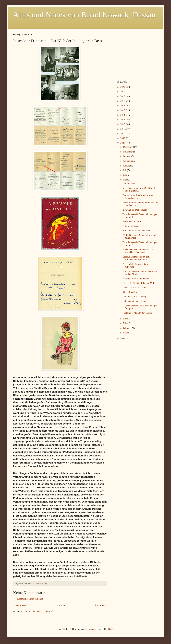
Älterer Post (101, 606)
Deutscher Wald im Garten (135, 288)
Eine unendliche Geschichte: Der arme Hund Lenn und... (138, 251)
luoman (92, 629)
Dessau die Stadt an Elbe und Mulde (139, 283)
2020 (123, 87)
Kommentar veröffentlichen (30, 599)
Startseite (61, 606)
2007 (123, 338)
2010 (123, 134)
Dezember (128, 147)
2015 (123, 110)
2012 (123, 124)
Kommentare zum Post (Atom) (39, 611)
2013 (123, 120)
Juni (125, 175)
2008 (123, 143)
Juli (125, 170)
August (127, 166)
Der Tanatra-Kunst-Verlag (134, 297)
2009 (123, 138)
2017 (123, 101)
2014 (123, 115)
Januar (126, 333)
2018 (123, 96)
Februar (127, 328)
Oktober (127, 156)
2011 (123, 129)
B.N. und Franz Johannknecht (136, 231)
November (128, 152)
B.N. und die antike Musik (135, 210)
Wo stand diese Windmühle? (136, 279)
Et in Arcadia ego (131, 226)
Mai (125, 180)
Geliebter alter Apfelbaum (134, 301)
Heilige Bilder (129, 184)
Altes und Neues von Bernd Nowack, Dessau (84, 15)
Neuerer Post (20, 606)
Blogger (112, 629)
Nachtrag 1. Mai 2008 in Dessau (137, 313)
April (126, 319)
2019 (123, 92)
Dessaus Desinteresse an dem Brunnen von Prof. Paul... (136, 258)
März (126, 323)
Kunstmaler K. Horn (132, 222)
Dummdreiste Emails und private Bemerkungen (138, 197)
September (128, 161)
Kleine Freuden (130, 292)
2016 (123, 106)
